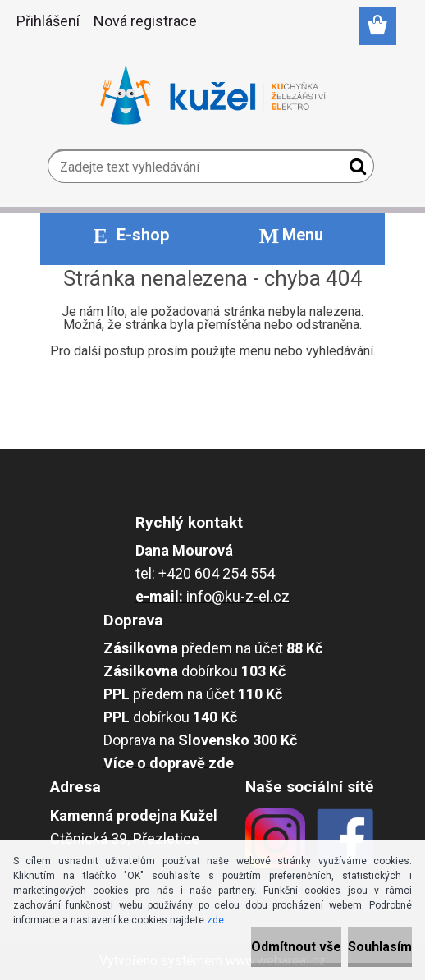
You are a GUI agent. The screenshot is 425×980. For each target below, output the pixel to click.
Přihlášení (48, 21)
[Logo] (213, 95)
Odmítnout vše (296, 947)
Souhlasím (380, 947)
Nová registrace (145, 21)
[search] (355, 170)
